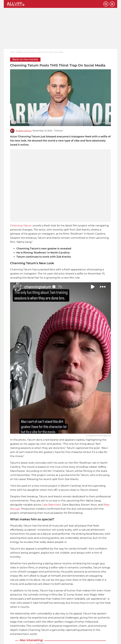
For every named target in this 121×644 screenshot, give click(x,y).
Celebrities (19, 52)
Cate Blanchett (51, 505)
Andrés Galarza (24, 131)
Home (12, 52)
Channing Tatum (21, 226)
